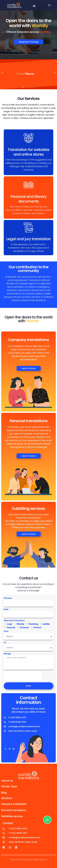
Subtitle (46, 624)
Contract (37, 627)
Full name (8, 598)
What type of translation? (14, 620)
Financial (11, 627)
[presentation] (23, 676)
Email (6, 609)
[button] (34, 6)
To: (5, 642)
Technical (24, 627)
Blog (4, 793)
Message (7, 654)
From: (6, 631)
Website (20, 624)
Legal (10, 624)
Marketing (33, 624)
